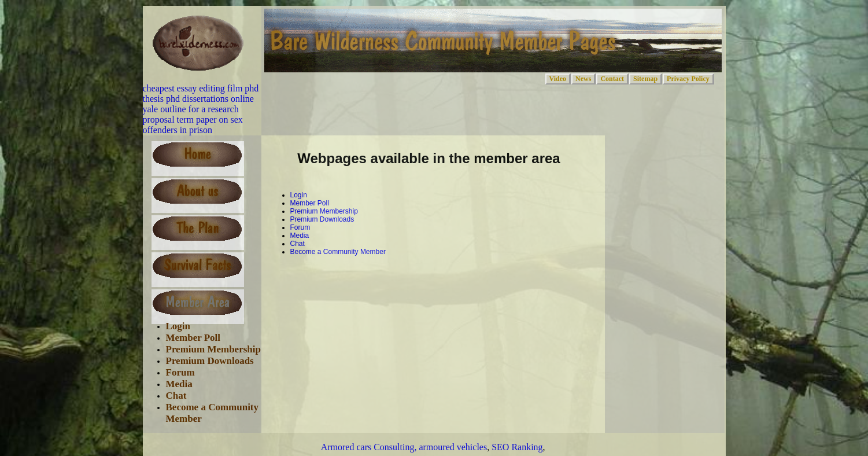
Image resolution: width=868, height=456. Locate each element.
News (583, 79)
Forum (180, 372)
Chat (176, 396)
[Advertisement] (402, 280)
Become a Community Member (338, 252)
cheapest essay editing (184, 88)
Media (179, 384)
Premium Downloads (210, 361)
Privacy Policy (688, 79)
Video (558, 79)
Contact (612, 79)
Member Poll (193, 338)
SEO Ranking (517, 447)
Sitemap (645, 79)
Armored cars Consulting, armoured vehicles (404, 447)
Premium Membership (213, 349)
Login (178, 326)
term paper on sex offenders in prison (193, 125)
